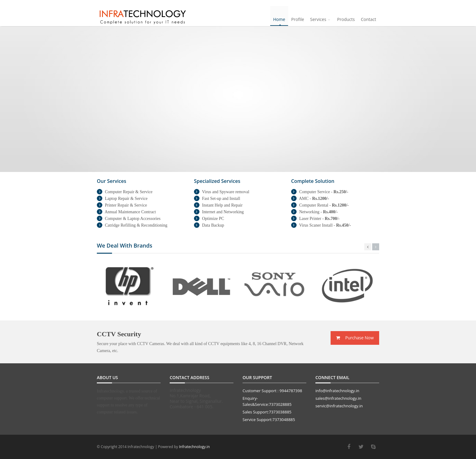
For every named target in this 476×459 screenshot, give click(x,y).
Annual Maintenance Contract (126, 212)
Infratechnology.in (194, 447)
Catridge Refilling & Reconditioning (132, 225)
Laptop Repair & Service (122, 199)
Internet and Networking (219, 212)
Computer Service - (320, 192)
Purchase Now (355, 338)
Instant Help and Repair (218, 205)
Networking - (314, 212)
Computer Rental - (320, 205)
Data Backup (209, 225)
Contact (369, 19)
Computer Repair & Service (125, 192)
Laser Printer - (315, 219)
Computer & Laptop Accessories (129, 219)
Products (346, 19)
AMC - (310, 199)
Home (279, 19)
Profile (297, 19)
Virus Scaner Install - (321, 225)
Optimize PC (209, 219)
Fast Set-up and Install (217, 199)
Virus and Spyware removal (222, 192)
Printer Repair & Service (122, 205)
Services (321, 19)
